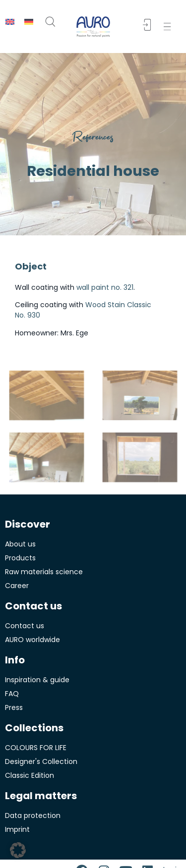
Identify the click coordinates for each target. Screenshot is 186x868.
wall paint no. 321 (105, 287)
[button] (169, 27)
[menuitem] (10, 22)
